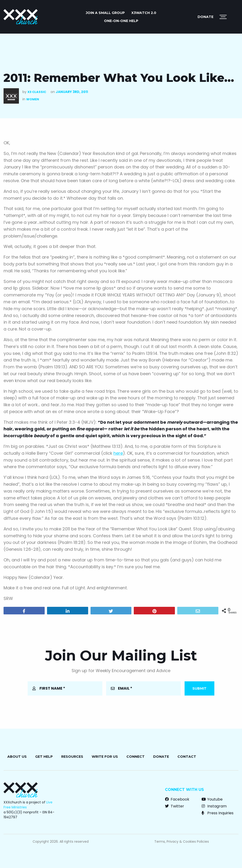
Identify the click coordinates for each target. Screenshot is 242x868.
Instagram (214, 806)
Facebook (177, 799)
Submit (199, 688)
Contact (187, 757)
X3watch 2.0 (144, 13)
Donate (205, 17)
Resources (72, 757)
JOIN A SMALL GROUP (105, 13)
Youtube (212, 799)
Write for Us (105, 757)
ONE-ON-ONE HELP (121, 21)
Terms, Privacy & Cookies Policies (182, 842)
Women (33, 99)
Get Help (44, 757)
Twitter (175, 806)
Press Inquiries (218, 813)
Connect (136, 757)
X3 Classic (37, 92)
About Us (17, 757)
